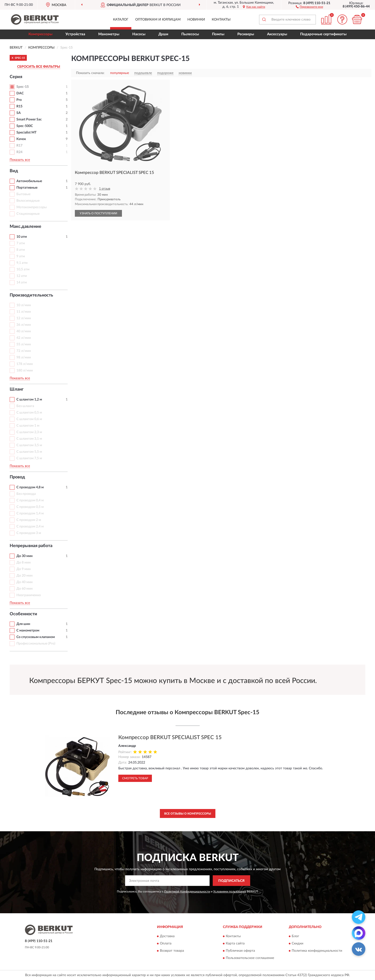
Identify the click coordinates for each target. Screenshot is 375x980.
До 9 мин (24, 569)
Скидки (297, 943)
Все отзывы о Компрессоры (188, 814)
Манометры (109, 34)
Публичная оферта (240, 951)
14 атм (22, 282)
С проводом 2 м (29, 520)
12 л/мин (24, 318)
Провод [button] (17, 477)
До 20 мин (25, 576)
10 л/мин (24, 305)
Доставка (167, 936)
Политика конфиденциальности (317, 951)
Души (163, 34)
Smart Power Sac (29, 119)
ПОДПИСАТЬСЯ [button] (231, 881)
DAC (20, 93)
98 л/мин (24, 357)
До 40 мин (25, 582)
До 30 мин (25, 556)
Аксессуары (277, 34)
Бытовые (23, 194)
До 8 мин (24, 563)
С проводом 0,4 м (30, 500)
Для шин (23, 624)
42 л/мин (24, 338)
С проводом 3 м (29, 533)
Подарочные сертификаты (323, 34)
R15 (19, 106)
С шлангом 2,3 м (29, 432)
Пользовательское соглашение (250, 958)
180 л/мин (25, 371)
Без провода (26, 494)
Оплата (166, 943)
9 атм (21, 256)
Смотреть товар (135, 778)
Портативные (27, 188)
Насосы (139, 34)
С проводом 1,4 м (30, 513)
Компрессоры (40, 34)
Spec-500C (25, 126)
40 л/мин (24, 331)
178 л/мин (25, 364)
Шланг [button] (17, 389)
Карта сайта (235, 943)
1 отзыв (105, 189)
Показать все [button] (20, 160)
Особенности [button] (23, 614)
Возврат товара (172, 951)
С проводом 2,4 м (30, 527)
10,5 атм (23, 269)
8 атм (21, 250)
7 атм (21, 243)
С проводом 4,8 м (30, 487)
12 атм (22, 276)
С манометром (28, 631)
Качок (21, 139)
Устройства (75, 34)
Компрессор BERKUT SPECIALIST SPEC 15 (170, 737)
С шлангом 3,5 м (29, 445)
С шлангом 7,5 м (29, 458)
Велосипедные (28, 201)
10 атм (22, 237)
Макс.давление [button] (25, 227)
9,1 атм (22, 263)
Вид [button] (14, 171)
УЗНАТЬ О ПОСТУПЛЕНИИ (98, 213)
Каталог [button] (121, 20)
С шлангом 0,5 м (29, 413)
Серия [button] (16, 77)
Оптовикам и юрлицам (158, 20)
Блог (295, 936)
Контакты (221, 20)
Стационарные (28, 214)
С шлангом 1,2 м (29, 400)
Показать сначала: (90, 73)
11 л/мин (24, 312)
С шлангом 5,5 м (29, 452)
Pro (19, 100)
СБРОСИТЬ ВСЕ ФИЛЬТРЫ (39, 67)
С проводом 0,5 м (30, 507)
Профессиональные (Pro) (36, 644)
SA (19, 113)
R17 (19, 146)
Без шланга (25, 406)
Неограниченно (29, 595)
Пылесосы (190, 34)
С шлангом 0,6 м (29, 419)
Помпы (218, 34)
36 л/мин (24, 325)
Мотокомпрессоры (32, 207)
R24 (19, 152)
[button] (309, 7)
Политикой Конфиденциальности (187, 891)
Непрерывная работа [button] (31, 546)
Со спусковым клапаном (36, 637)
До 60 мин (25, 589)
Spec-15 (23, 87)
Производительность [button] (31, 295)
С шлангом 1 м (28, 426)
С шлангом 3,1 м (29, 439)
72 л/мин (24, 351)
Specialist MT (26, 133)
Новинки (196, 20)
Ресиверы (246, 34)
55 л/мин (24, 344)
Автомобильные (29, 181)
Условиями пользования (230, 891)
